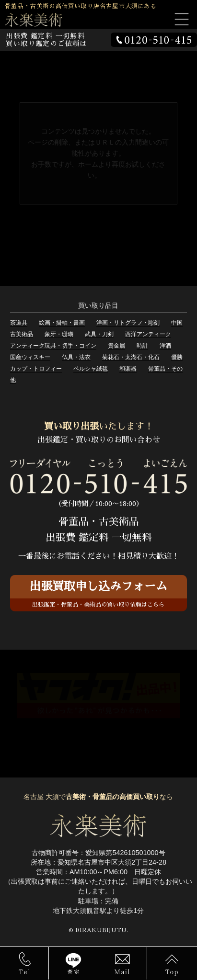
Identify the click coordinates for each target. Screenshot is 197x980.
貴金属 (116, 346)
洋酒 (165, 346)
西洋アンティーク (148, 334)
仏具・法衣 (76, 357)
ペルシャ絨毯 (91, 369)
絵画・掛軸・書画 (62, 323)
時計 (142, 346)
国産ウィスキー (30, 357)
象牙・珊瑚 (59, 334)
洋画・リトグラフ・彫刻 (128, 323)
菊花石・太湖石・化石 (131, 357)
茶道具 (19, 323)
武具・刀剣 (99, 334)
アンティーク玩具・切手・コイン (53, 346)
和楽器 (128, 369)
